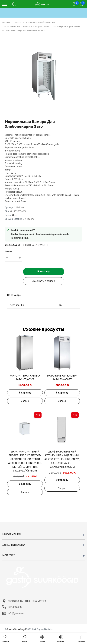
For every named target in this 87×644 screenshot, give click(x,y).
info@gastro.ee (16, 613)
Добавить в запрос (43, 281)
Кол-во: (9, 251)
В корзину (43, 272)
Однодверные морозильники (66, 26)
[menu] (5, 4)
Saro (15, 215)
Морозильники (42, 26)
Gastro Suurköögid (16, 629)
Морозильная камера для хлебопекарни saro (24, 30)
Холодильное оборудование (42, 22)
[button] (24, 639)
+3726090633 (15, 607)
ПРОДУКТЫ (19, 22)
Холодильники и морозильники (17, 26)
